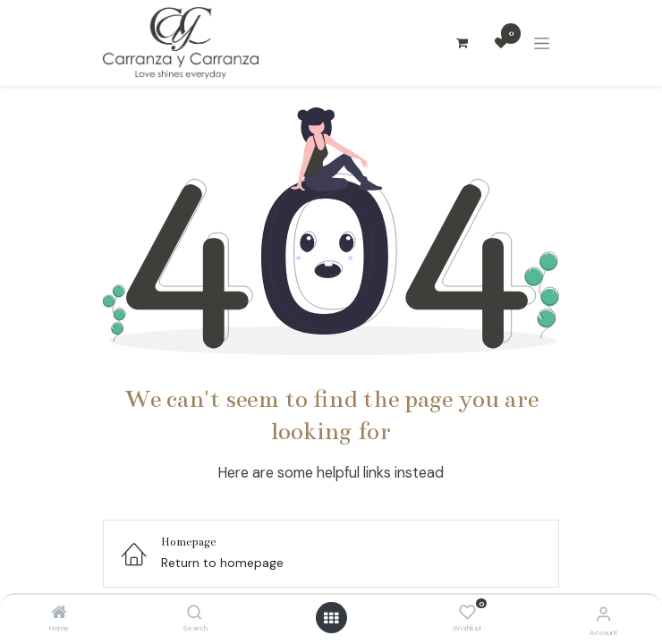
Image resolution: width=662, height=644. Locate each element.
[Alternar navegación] (542, 43)
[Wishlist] (467, 613)
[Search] (195, 614)
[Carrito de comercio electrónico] (462, 43)
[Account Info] (603, 614)
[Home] (59, 614)
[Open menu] (331, 618)
